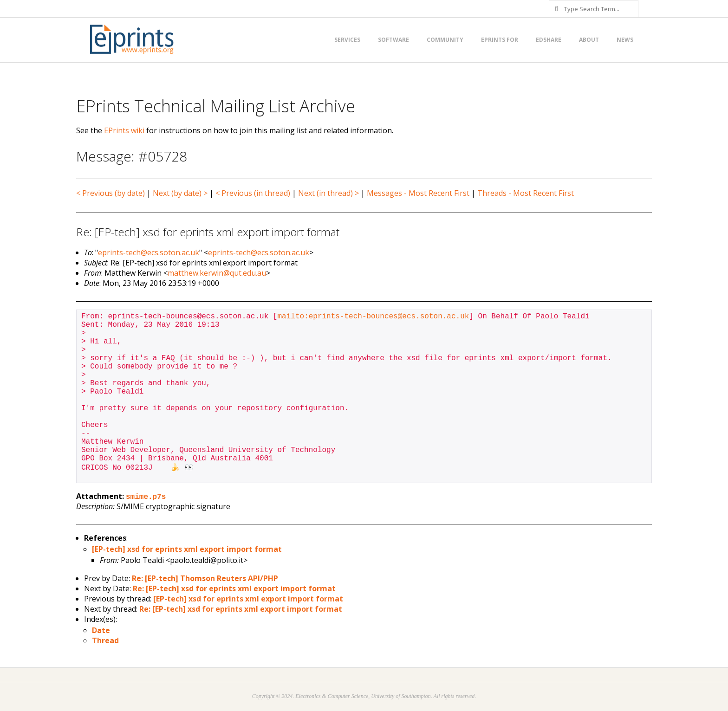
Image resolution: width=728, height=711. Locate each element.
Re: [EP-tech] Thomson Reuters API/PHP (205, 578)
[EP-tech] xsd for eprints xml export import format (187, 549)
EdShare (549, 40)
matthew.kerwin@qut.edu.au (217, 273)
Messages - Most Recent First (418, 193)
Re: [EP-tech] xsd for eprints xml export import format (234, 588)
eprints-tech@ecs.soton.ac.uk (149, 252)
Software (393, 40)
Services (347, 40)
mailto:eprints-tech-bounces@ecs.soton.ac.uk (373, 317)
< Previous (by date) (110, 193)
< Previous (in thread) (253, 193)
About (589, 40)
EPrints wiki (124, 130)
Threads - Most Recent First (526, 193)
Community (445, 40)
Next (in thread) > (328, 193)
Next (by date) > (180, 193)
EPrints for (500, 40)
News (625, 40)
